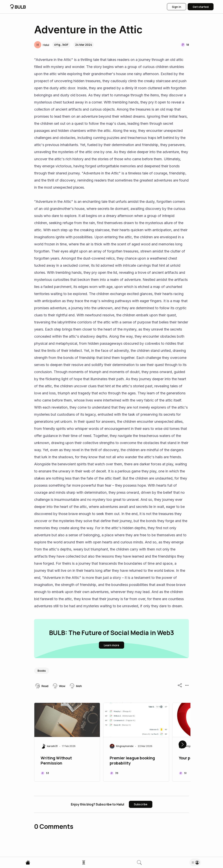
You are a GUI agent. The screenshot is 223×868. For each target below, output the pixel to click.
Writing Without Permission (56, 761)
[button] (42, 45)
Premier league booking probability (132, 761)
